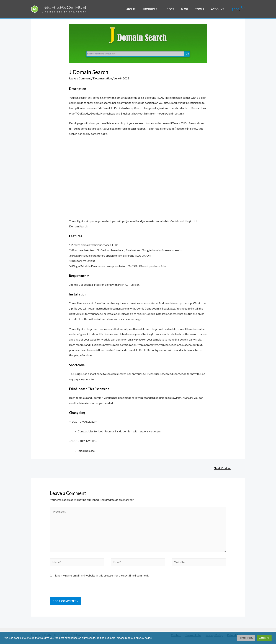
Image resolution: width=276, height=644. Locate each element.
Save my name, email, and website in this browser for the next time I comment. (102, 577)
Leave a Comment (80, 78)
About (142, 9)
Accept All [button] (264, 638)
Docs (177, 9)
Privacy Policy (246, 638)
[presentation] (74, 591)
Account (218, 9)
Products (159, 9)
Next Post (222, 468)
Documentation (103, 78)
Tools (202, 9)
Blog (189, 9)
